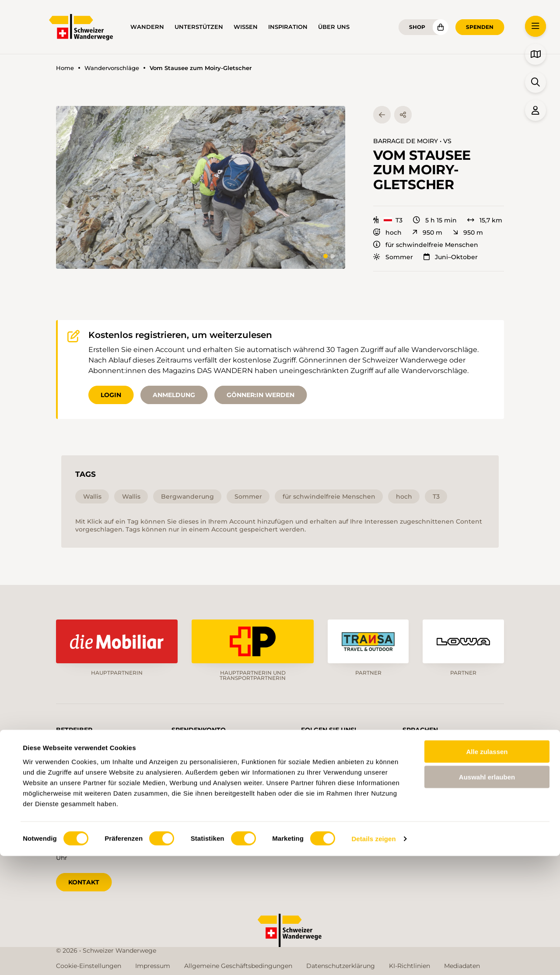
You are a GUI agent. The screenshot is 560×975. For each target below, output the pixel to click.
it (474, 747)
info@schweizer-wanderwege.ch (105, 781)
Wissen (246, 27)
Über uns (334, 27)
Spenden (480, 27)
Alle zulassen (487, 870)
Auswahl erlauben (487, 896)
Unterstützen (199, 27)
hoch (387, 232)
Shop (417, 27)
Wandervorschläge (112, 68)
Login (111, 395)
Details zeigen (373, 958)
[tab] (325, 256)
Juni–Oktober (451, 257)
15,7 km (485, 220)
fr (446, 747)
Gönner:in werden (261, 395)
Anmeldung (174, 395)
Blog (322, 807)
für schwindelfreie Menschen (426, 245)
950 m (427, 232)
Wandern (147, 27)
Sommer (393, 257)
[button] (201, 187)
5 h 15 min (435, 220)
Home (65, 68)
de (416, 747)
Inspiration (288, 27)
